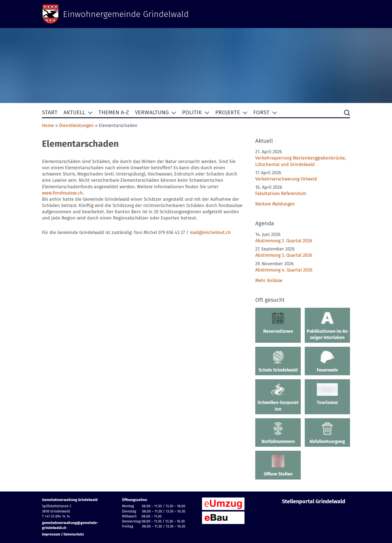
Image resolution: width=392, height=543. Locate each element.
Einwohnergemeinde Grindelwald (129, 14)
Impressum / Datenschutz (63, 534)
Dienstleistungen (76, 125)
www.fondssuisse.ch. (63, 193)
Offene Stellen (278, 466)
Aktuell (74, 112)
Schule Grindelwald (278, 362)
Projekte (228, 112)
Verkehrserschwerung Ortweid (286, 179)
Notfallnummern (278, 433)
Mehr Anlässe (269, 280)
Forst (261, 112)
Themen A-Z (114, 112)
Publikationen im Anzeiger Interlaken (327, 326)
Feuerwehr (327, 362)
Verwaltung (152, 112)
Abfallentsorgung (327, 433)
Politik (192, 112)
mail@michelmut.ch (210, 232)
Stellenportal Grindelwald (314, 501)
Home (48, 125)
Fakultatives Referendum (281, 193)
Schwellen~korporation (278, 397)
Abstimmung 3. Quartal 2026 (284, 255)
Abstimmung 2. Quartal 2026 (284, 241)
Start (50, 112)
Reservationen (278, 323)
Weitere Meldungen (275, 204)
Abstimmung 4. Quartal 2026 (284, 270)
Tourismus (327, 394)
